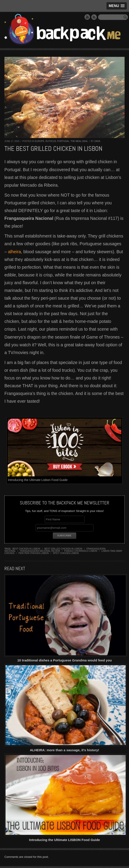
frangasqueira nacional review (40, 551)
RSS (94, 17)
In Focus (51, 141)
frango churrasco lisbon (81, 551)
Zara (97, 141)
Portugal (63, 141)
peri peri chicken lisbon (34, 553)
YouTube (87, 17)
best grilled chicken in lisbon (63, 549)
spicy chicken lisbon (66, 553)
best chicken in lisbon (26, 549)
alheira (14, 252)
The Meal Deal (79, 141)
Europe (40, 141)
